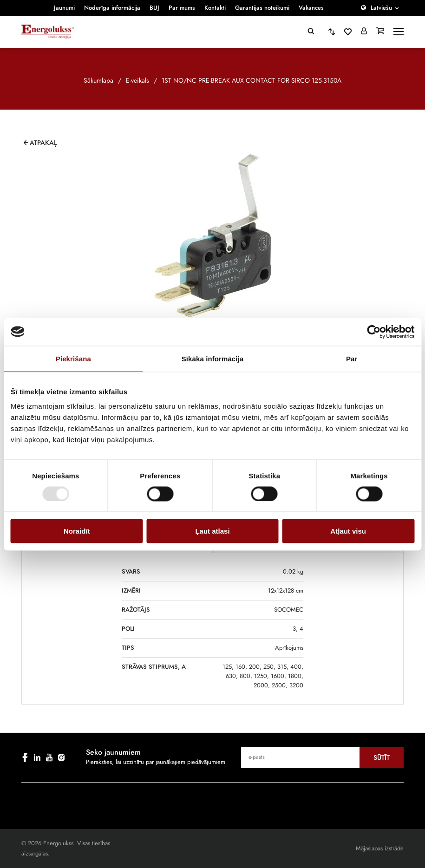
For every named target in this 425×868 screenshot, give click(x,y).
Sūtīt (382, 757)
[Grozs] (380, 32)
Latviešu (381, 8)
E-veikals (137, 80)
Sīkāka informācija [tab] (213, 358)
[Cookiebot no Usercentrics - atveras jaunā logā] (374, 332)
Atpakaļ (43, 143)
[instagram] (61, 757)
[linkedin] (37, 757)
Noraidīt (77, 531)
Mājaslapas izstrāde (380, 848)
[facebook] (25, 757)
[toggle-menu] (399, 32)
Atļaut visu (348, 531)
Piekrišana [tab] (73, 358)
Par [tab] (352, 358)
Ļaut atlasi (212, 531)
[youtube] (49, 757)
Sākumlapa (98, 80)
